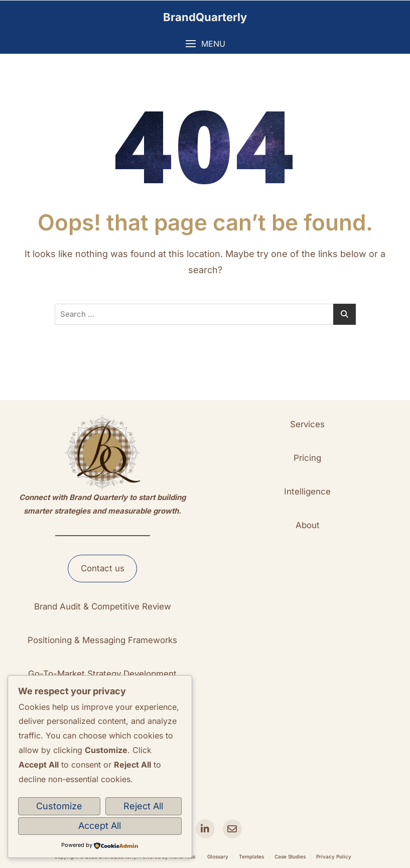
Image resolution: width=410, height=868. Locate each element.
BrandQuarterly (205, 17)
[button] (205, 44)
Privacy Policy (334, 856)
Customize (59, 806)
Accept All (100, 826)
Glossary (218, 856)
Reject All (143, 806)
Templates (251, 856)
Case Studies (290, 856)
